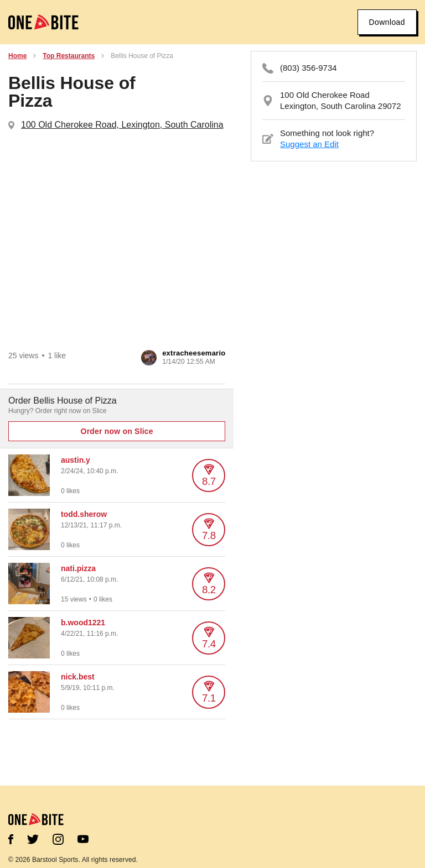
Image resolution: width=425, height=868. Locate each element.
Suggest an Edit (309, 144)
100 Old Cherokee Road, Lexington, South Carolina (122, 125)
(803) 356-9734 (309, 68)
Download (387, 22)
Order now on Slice (117, 431)
